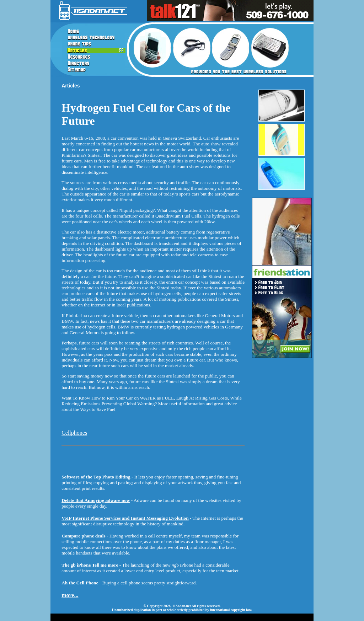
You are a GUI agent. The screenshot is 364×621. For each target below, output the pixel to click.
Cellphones (74, 433)
